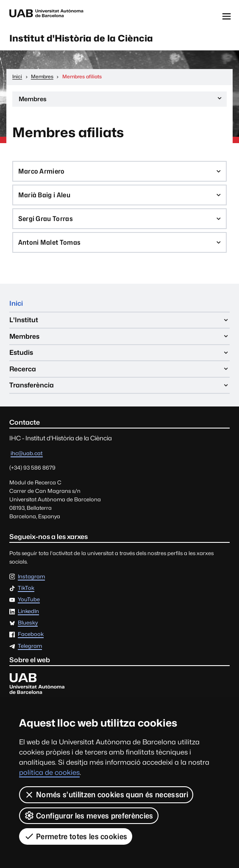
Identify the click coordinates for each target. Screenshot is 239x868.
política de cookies (49, 773)
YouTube (29, 600)
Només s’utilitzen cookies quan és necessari (106, 795)
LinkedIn (28, 612)
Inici (16, 303)
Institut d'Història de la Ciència (81, 38)
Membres (121, 100)
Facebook (31, 634)
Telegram (30, 646)
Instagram (31, 577)
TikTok (26, 588)
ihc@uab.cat (27, 453)
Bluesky (28, 623)
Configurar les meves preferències (89, 815)
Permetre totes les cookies (76, 836)
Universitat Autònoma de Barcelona (46, 16)
